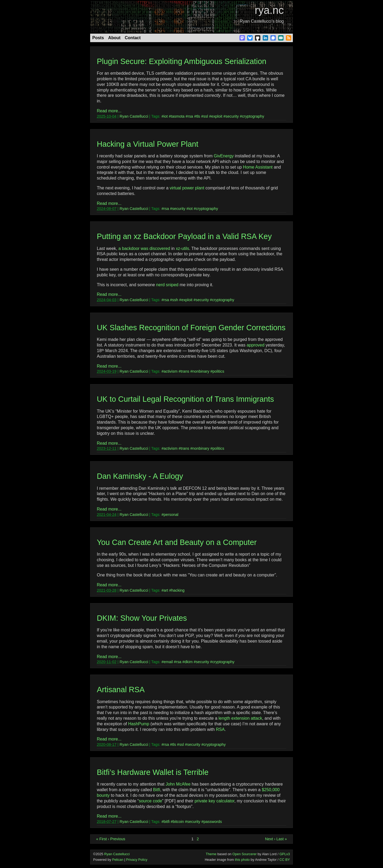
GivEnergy (224, 156)
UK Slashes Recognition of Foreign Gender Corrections (191, 328)
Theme (211, 854)
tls (198, 116)
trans (185, 371)
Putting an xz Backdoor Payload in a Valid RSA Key (184, 236)
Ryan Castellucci (134, 116)
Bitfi (157, 790)
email (168, 662)
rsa (190, 116)
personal (171, 515)
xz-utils (182, 248)
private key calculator (214, 801)
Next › (270, 839)
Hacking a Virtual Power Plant (147, 144)
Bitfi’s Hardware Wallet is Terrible (153, 772)
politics (218, 371)
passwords (213, 822)
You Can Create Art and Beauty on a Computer (177, 542)
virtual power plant (187, 188)
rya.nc (269, 10)
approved (256, 345)
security (232, 116)
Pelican (118, 860)
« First (102, 839)
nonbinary (201, 371)
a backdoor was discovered (144, 248)
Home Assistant (258, 167)
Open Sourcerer (244, 854)
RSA (220, 729)
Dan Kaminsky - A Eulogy (140, 476)
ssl (206, 116)
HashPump (139, 724)
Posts (98, 38)
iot (165, 116)
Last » (282, 839)
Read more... (109, 111)
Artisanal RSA (121, 690)
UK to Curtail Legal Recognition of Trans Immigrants (185, 399)
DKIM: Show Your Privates (142, 618)
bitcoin (178, 822)
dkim (189, 662)
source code (150, 801)
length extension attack (240, 718)
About (114, 38)
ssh (175, 300)
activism (170, 371)
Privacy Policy (137, 860)
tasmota (178, 116)
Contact (133, 38)
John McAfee (178, 784)
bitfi (166, 822)
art (166, 590)
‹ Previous (117, 839)
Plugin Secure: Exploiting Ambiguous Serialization (182, 61)
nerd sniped (167, 285)
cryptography (253, 116)
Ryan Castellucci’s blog (262, 21)
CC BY (285, 860)
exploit (217, 116)
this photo (242, 860)
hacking (178, 590)
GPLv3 (285, 854)
